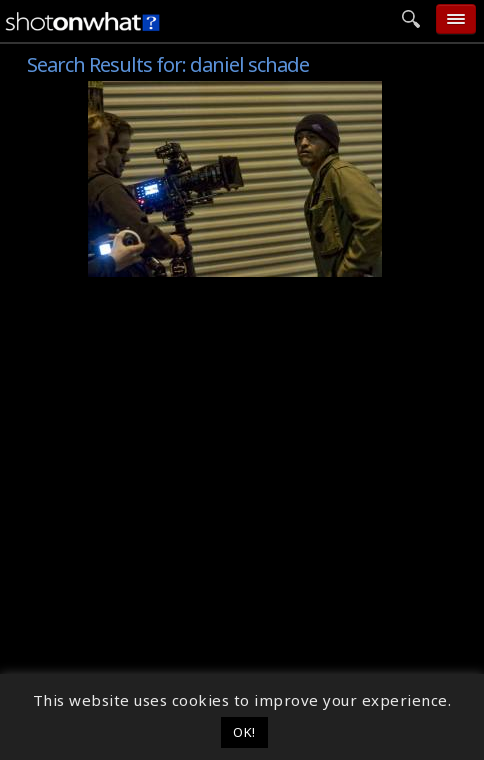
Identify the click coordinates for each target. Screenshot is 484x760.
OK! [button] (244, 732)
